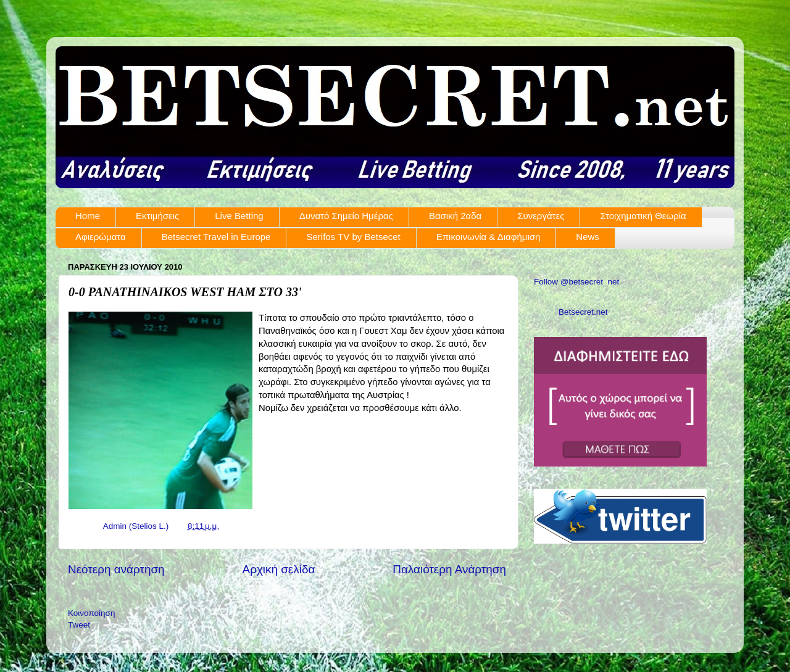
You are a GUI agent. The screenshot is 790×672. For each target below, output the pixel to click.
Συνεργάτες (541, 216)
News (588, 237)
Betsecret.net (583, 312)
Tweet (79, 625)
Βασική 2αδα (455, 216)
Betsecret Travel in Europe (216, 237)
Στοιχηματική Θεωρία (643, 216)
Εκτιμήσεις (157, 216)
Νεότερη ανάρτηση (116, 569)
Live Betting (239, 216)
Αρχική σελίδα (279, 569)
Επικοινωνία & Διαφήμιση (489, 237)
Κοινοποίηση (91, 613)
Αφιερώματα (101, 237)
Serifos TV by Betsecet (353, 237)
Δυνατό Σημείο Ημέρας (346, 216)
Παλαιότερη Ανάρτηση (449, 569)
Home (88, 216)
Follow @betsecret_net (576, 282)
